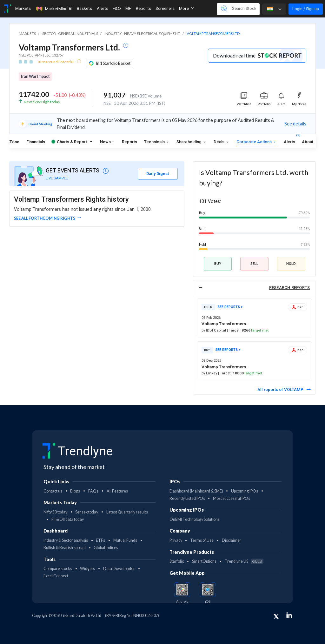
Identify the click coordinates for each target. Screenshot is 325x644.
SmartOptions (204, 561)
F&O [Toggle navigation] (117, 8)
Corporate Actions (255, 142)
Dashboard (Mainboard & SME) (196, 491)
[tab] (254, 288)
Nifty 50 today (55, 512)
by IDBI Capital (214, 330)
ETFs (100, 540)
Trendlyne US (244, 561)
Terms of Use (202, 540)
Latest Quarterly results (127, 512)
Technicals (155, 142)
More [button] (187, 8)
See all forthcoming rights (45, 218)
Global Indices (106, 548)
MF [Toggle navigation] (128, 8)
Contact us (53, 491)
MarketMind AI (54, 9)
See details (295, 124)
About (308, 142)
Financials (36, 142)
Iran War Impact (35, 76)
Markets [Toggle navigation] (23, 8)
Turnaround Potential (56, 62)
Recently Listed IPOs (187, 498)
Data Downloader (119, 569)
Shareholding (189, 142)
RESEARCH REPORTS (290, 288)
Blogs (75, 491)
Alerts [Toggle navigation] (103, 8)
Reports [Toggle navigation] (143, 8)
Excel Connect (56, 576)
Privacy (176, 540)
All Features (117, 491)
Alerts (289, 141)
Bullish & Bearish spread (65, 548)
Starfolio (177, 561)
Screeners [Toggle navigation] (165, 8)
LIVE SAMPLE (57, 178)
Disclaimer (232, 540)
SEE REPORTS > (230, 307)
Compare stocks (58, 569)
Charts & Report (69, 142)
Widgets (87, 569)
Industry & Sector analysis (66, 540)
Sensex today (87, 512)
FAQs (93, 491)
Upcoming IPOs (245, 491)
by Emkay (210, 373)
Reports (129, 142)
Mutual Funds (125, 540)
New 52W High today (42, 102)
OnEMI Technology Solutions (195, 519)
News (105, 142)
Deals (219, 142)
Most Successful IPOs (232, 498)
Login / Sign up (306, 9)
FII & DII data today (68, 519)
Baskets (84, 8)
